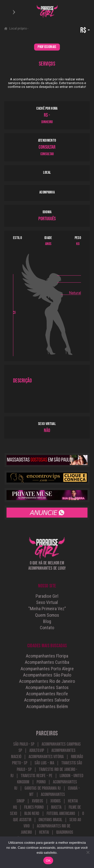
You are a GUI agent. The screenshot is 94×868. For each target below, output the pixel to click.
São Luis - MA (44, 763)
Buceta (56, 807)
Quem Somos (47, 615)
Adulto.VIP (37, 750)
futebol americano (61, 814)
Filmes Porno (34, 807)
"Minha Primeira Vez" (47, 609)
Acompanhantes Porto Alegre (47, 669)
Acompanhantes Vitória (46, 757)
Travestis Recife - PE (36, 776)
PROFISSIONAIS (47, 47)
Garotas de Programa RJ (43, 788)
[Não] (88, 852)
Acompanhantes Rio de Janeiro (47, 681)
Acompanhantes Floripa (47, 656)
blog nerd (32, 814)
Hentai (44, 832)
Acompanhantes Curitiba (47, 662)
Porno (41, 782)
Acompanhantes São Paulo (47, 675)
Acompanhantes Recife (47, 694)
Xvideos (37, 801)
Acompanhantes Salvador (47, 700)
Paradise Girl (47, 596)
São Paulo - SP (24, 744)
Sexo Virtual (47, 602)
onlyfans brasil (50, 820)
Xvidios (56, 801)
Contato (47, 628)
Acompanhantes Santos (47, 687)
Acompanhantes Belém (47, 706)
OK (48, 861)
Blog (47, 621)
